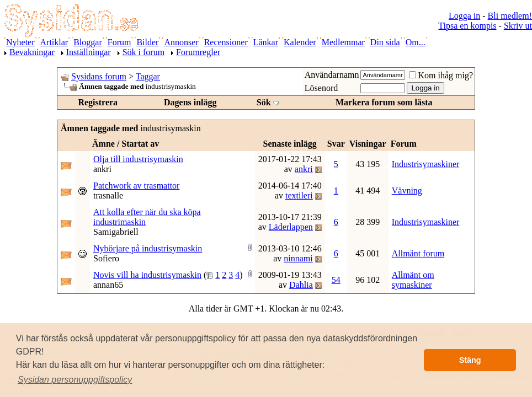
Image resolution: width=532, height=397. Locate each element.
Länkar (266, 42)
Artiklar (54, 42)
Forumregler (198, 52)
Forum (119, 42)
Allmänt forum (418, 253)
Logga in (464, 16)
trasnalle (108, 195)
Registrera (98, 102)
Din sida (385, 42)
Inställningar (89, 52)
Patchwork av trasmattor (136, 186)
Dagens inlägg (190, 102)
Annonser (181, 42)
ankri (102, 169)
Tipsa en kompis (467, 26)
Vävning (407, 191)
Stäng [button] (470, 360)
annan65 (108, 285)
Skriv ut (518, 26)
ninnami (298, 258)
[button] (75, 380)
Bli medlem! (510, 16)
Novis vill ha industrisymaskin (147, 275)
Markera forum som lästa (384, 102)
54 (336, 280)
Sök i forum (143, 52)
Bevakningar (32, 52)
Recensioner (226, 42)
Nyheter (20, 42)
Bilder (147, 42)
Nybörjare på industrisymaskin (148, 248)
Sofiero (106, 258)
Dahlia (301, 285)
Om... (416, 42)
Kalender (300, 42)
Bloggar (88, 42)
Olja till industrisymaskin (138, 159)
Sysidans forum (99, 76)
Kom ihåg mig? (441, 75)
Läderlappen (291, 227)
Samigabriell (116, 232)
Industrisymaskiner (426, 164)
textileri (299, 195)
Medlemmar (343, 42)
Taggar (148, 76)
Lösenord (321, 88)
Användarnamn (332, 75)
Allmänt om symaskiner (413, 280)
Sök (264, 102)
